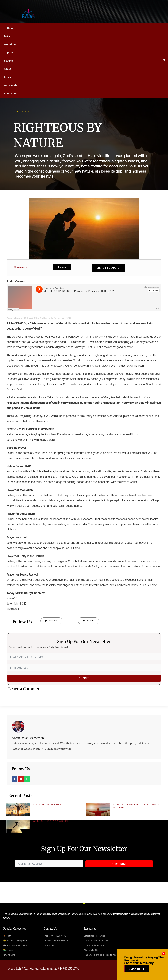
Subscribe (119, 865)
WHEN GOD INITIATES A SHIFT (51, 822)
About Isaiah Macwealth (10, 77)
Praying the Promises (14, 319)
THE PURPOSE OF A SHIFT (48, 805)
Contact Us (11, 93)
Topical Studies (8, 57)
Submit (84, 679)
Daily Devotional (11, 40)
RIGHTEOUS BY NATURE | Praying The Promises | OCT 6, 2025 (47, 319)
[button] (163, 958)
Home (11, 28)
